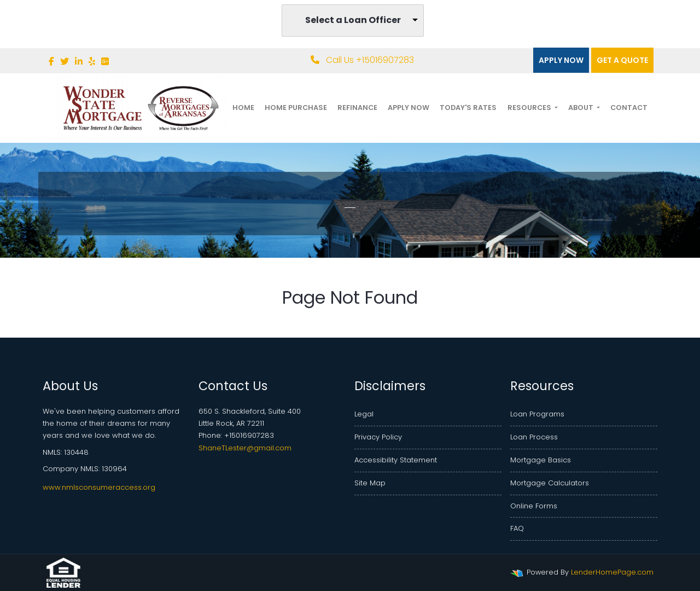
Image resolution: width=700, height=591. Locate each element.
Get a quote (622, 60)
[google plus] (105, 62)
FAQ (517, 528)
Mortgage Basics (541, 460)
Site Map (370, 483)
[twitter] (65, 62)
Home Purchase (296, 108)
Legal (364, 414)
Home (243, 108)
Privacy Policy (378, 437)
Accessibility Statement (396, 460)
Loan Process (534, 437)
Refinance (357, 108)
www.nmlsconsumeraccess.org (99, 487)
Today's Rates (468, 108)
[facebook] (51, 62)
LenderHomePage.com (612, 572)
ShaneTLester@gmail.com (245, 448)
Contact (629, 108)
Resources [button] (530, 108)
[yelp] (92, 62)
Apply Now (561, 60)
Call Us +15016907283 (362, 60)
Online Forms (534, 506)
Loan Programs (537, 414)
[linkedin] (79, 62)
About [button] (582, 108)
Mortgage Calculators (550, 483)
